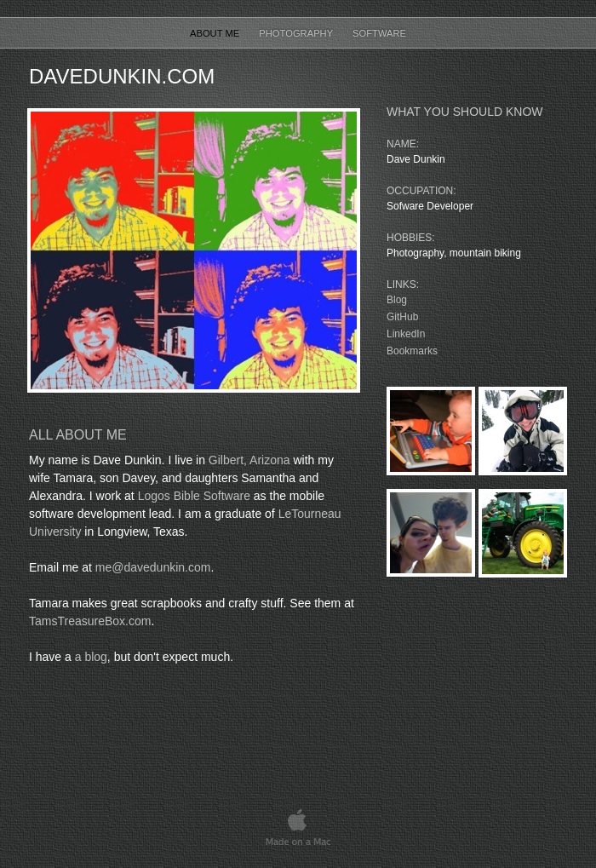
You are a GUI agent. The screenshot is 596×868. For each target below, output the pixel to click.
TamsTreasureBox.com (90, 621)
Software (379, 33)
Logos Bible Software (194, 496)
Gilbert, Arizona (249, 460)
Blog (397, 300)
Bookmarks (412, 351)
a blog (91, 657)
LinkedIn (406, 334)
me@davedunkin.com (153, 567)
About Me (216, 33)
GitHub (402, 317)
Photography (297, 33)
